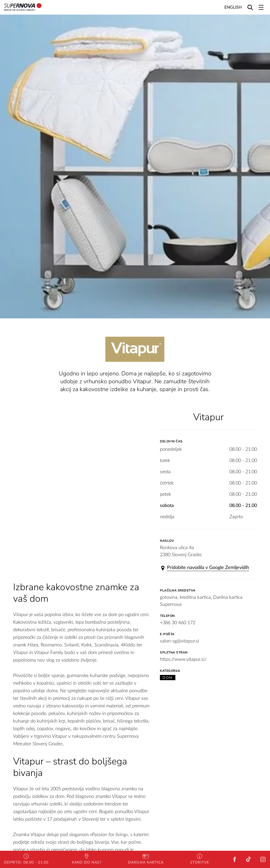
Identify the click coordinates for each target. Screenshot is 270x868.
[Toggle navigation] (261, 7)
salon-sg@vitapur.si (179, 641)
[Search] (250, 7)
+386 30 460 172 (178, 623)
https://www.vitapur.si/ (183, 660)
